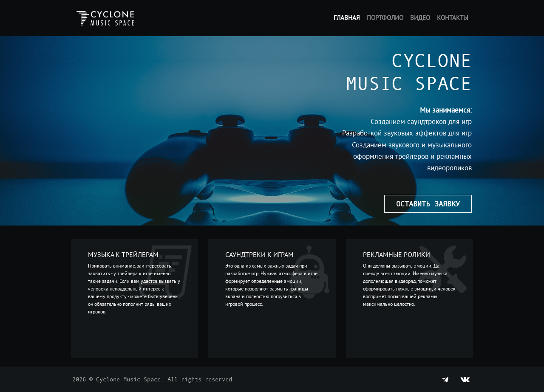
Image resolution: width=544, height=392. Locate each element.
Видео (420, 18)
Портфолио (385, 18)
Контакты (453, 18)
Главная (347, 18)
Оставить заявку (428, 204)
